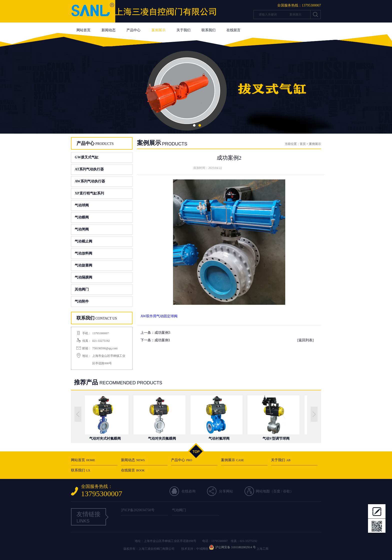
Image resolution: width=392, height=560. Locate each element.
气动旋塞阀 (83, 265)
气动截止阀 (83, 241)
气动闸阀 (82, 229)
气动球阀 (82, 205)
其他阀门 (82, 289)
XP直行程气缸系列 (89, 193)
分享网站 (226, 491)
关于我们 (183, 30)
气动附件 (82, 301)
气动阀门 (179, 510)
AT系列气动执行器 (89, 169)
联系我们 (208, 30)
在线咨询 (188, 491)
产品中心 (133, 30)
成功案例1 (162, 340)
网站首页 (83, 30)
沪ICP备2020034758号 (138, 510)
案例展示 (158, 30)
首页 (303, 144)
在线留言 (233, 30)
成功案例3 (162, 333)
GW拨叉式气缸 (87, 157)
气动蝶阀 (82, 217)
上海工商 (262, 549)
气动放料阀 (83, 253)
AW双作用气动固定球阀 (159, 316)
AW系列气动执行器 (90, 181)
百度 (277, 491)
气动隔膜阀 (83, 277)
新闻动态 (108, 30)
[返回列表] (305, 340)
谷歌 (286, 491)
